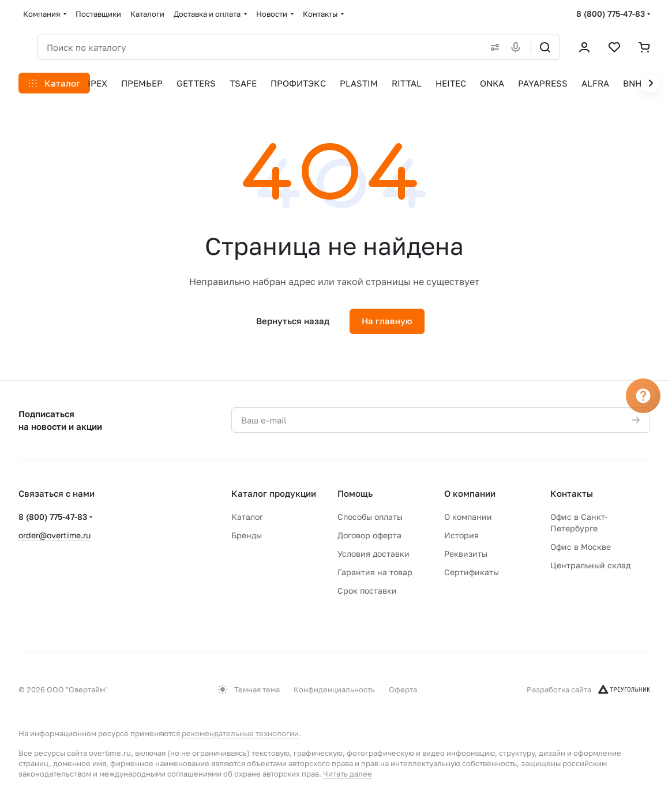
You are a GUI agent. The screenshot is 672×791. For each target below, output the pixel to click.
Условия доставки (373, 554)
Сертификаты (472, 572)
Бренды (247, 535)
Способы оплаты (370, 517)
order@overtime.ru (55, 535)
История (461, 535)
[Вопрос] (643, 396)
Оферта (403, 689)
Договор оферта (369, 535)
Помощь (355, 493)
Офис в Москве (581, 547)
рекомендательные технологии (240, 733)
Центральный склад (590, 565)
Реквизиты (466, 554)
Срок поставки (367, 591)
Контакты (572, 493)
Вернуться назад (293, 321)
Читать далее (348, 774)
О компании (470, 493)
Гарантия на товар (375, 572)
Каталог (247, 517)
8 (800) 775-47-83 (611, 14)
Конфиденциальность (334, 689)
